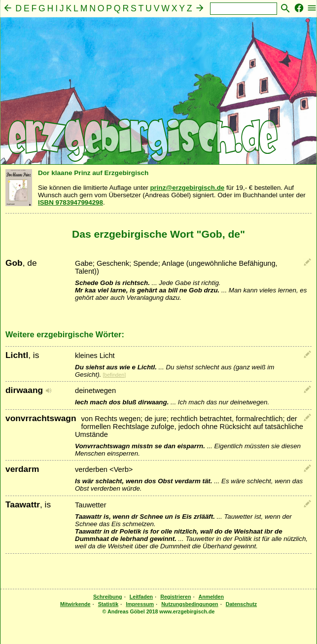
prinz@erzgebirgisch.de (187, 188)
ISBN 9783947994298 (70, 202)
